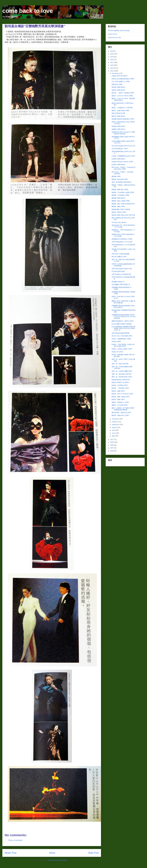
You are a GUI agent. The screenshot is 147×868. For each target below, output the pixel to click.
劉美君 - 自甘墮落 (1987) (120, 385)
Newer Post (11, 853)
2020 (112, 54)
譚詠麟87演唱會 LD (118, 282)
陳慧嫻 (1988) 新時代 (118, 198)
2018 (112, 60)
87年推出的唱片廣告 (118, 271)
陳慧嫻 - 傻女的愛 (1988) (120, 179)
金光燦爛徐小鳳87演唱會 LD (121, 284)
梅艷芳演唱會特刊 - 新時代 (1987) (123, 321)
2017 (112, 62)
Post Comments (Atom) (57, 860)
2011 (112, 440)
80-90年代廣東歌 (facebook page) (119, 31)
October (115, 422)
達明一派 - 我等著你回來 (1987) (122, 377)
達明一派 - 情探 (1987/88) (120, 364)
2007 (112, 448)
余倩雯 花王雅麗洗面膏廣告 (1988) (123, 79)
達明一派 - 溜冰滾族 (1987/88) (121, 374)
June (114, 433)
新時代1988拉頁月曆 (118, 113)
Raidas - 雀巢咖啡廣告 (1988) (121, 339)
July (113, 430)
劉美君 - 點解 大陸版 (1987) (121, 397)
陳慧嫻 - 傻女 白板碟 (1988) (121, 201)
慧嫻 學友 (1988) (117, 84)
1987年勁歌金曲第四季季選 (121, 333)
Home (52, 853)
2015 (112, 68)
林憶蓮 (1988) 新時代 (118, 87)
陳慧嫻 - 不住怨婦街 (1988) (120, 195)
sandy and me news (114, 38)
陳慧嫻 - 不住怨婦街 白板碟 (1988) (123, 192)
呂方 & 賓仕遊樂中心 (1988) (121, 82)
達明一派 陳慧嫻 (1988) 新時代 (122, 182)
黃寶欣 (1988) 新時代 (118, 90)
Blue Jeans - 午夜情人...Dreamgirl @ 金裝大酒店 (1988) (123, 168)
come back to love (28, 11)
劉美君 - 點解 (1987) (118, 391)
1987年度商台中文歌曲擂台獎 (121, 274)
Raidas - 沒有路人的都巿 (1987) (122, 349)
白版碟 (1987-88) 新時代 (120, 76)
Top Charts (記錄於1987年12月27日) (123, 146)
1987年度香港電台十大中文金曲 (122, 242)
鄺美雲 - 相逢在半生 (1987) (120, 415)
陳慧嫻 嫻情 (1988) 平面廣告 (121, 209)
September (116, 425)
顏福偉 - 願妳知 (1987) (119, 212)
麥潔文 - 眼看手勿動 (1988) (120, 111)
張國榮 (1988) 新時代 (118, 129)
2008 (112, 445)
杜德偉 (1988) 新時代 (118, 159)
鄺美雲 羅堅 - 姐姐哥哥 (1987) (121, 413)
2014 (112, 71)
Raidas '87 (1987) (117, 352)
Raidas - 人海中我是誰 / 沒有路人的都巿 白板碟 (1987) (123, 345)
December (115, 73)
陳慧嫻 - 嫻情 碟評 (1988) (120, 190)
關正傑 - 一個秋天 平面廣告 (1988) (123, 93)
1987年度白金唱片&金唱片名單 (122, 269)
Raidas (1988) (116, 342)
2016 (112, 65)
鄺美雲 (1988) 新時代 (118, 116)
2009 (112, 442)
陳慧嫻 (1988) (116, 176)
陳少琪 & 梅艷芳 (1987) (119, 257)
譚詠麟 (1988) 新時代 (118, 126)
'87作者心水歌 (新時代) (119, 222)
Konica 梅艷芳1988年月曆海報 (122, 324)
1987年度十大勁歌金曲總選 (121, 254)
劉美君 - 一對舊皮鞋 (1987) (120, 388)
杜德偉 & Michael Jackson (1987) (122, 162)
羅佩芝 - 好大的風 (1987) (120, 405)
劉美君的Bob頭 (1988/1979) (121, 380)
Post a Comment (15, 840)
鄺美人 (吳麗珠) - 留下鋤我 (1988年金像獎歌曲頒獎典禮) (123, 409)
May (114, 436)
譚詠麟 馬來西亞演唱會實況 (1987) (123, 119)
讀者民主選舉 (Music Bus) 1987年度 (123, 215)
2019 (112, 57)
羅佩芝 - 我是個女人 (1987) (120, 402)
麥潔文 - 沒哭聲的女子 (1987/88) (122, 108)
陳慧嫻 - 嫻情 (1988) (118, 207)
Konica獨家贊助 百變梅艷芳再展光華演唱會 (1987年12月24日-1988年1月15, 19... (123, 328)
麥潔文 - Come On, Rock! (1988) (122, 96)
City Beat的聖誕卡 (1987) (120, 149)
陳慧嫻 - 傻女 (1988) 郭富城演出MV (123, 204)
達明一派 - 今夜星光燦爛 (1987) (122, 371)
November (115, 419)
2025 (112, 51)
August (114, 427)
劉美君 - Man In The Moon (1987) (122, 394)
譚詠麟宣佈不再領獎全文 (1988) (122, 239)
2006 (112, 451)
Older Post (93, 853)
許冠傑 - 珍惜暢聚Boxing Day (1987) (123, 156)
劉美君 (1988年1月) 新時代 (120, 382)
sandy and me (113, 34)
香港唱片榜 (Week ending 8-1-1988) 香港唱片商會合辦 (123, 133)
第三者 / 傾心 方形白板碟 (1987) (122, 336)
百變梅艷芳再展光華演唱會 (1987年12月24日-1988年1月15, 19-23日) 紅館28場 (124, 317)
